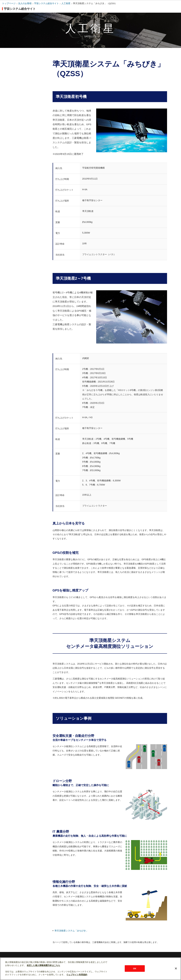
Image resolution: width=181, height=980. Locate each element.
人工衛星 (66, 3)
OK (135, 968)
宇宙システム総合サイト (46, 3)
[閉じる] (176, 968)
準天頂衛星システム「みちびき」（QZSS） (95, 3)
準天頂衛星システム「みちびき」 (71, 931)
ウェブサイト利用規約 (77, 975)
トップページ (9, 3)
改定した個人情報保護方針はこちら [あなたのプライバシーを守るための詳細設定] (43, 965)
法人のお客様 (25, 3)
